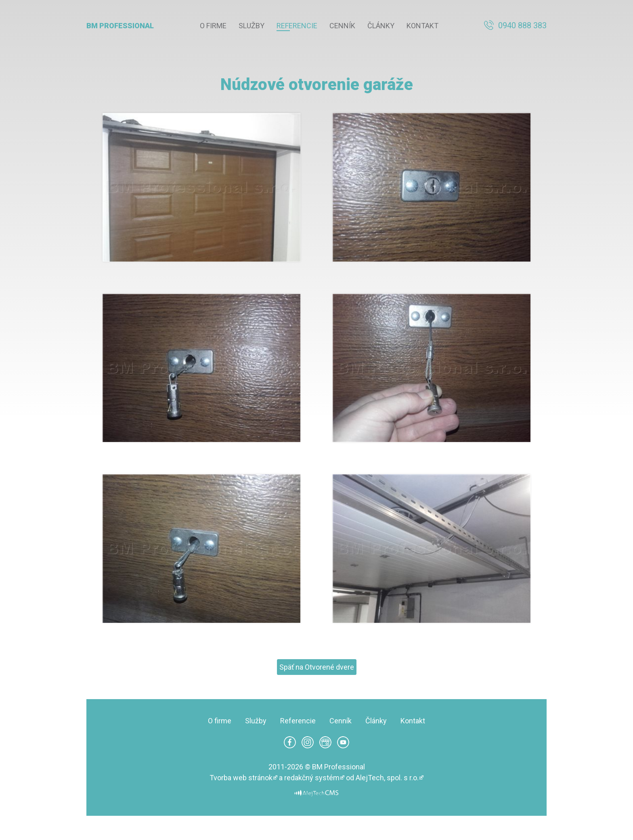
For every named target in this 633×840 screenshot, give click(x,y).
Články (381, 26)
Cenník (342, 26)
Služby (252, 26)
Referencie (297, 26)
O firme (213, 26)
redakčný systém (312, 778)
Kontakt (422, 26)
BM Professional (120, 26)
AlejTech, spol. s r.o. (387, 778)
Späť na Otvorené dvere (317, 667)
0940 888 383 (522, 25)
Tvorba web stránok (241, 778)
